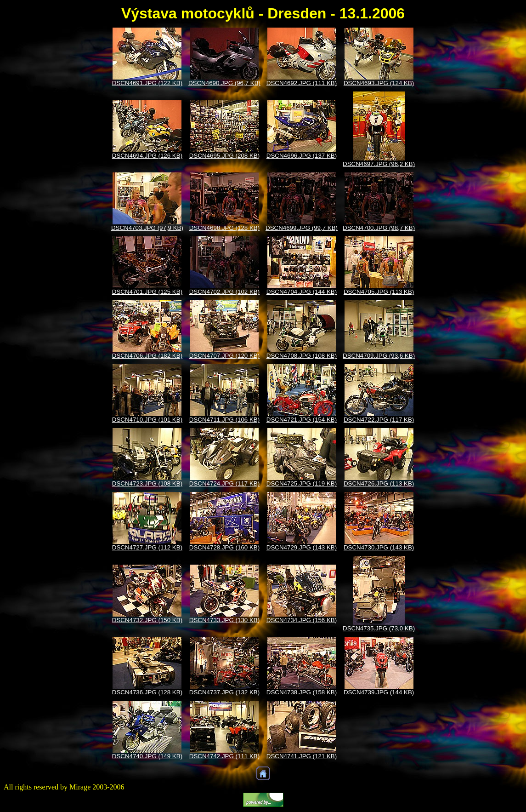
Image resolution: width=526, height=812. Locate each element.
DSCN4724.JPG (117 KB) (224, 483)
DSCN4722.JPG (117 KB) (379, 420)
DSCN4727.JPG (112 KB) (147, 547)
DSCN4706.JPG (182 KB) (147, 356)
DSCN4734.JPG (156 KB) (302, 620)
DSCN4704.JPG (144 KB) (302, 292)
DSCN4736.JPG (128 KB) (147, 692)
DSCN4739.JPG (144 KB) (379, 692)
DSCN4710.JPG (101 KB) (147, 420)
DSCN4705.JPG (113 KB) (379, 292)
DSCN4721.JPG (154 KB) (302, 420)
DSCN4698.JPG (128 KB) (224, 228)
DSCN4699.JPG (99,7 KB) (302, 228)
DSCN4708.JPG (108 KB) (302, 356)
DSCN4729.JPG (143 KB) (302, 547)
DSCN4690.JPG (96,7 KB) (224, 83)
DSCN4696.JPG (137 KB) (302, 156)
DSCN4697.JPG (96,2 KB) (379, 164)
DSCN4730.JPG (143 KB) (379, 547)
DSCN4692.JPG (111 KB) (302, 83)
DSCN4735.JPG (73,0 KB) (379, 628)
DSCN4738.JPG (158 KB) (302, 692)
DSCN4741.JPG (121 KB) (302, 756)
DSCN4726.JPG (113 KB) (379, 483)
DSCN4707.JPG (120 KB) (224, 356)
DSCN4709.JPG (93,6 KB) (379, 356)
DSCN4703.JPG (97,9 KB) (147, 228)
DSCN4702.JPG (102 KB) (224, 292)
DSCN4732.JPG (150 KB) (147, 620)
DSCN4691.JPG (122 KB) (147, 83)
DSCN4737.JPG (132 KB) (224, 692)
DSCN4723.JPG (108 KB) (147, 483)
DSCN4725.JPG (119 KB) (302, 483)
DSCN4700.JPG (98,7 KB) (379, 228)
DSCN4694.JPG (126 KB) (147, 156)
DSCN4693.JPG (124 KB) (379, 83)
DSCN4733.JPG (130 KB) (224, 620)
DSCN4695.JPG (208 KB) (224, 156)
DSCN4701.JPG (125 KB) (147, 292)
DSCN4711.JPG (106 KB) (224, 420)
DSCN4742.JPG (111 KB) (224, 756)
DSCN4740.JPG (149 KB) (147, 756)
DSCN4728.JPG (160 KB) (224, 547)
